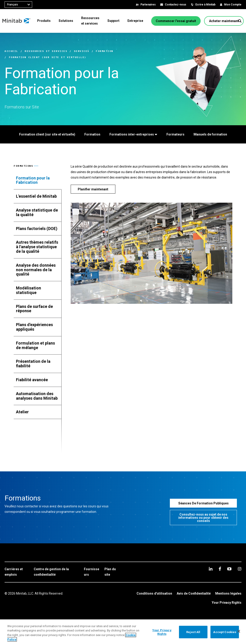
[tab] (38, 180)
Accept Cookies (225, 632)
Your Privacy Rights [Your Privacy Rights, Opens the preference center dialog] (162, 632)
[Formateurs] (175, 134)
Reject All (193, 632)
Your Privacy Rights (227, 603)
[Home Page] (19, 21)
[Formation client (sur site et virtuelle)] (47, 134)
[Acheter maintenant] (226, 21)
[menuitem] (46, 21)
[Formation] (92, 134)
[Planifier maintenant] (93, 189)
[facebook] (220, 569)
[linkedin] (211, 569)
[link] (17, 572)
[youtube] (229, 569)
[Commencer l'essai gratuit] (178, 21)
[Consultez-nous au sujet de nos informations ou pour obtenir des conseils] (203, 517)
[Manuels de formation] (210, 134)
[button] (240, 21)
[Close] (239, 631)
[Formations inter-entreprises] (133, 134)
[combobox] (18, 5)
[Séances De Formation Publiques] (203, 503)
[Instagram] (240, 569)
